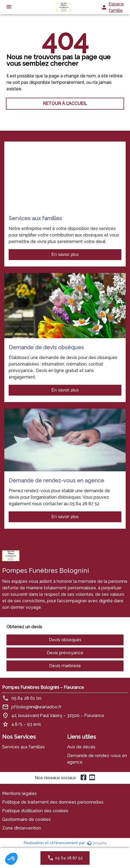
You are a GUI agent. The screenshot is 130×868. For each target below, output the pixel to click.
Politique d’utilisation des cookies (35, 811)
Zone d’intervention (22, 828)
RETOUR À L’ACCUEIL (65, 103)
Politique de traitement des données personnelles (53, 802)
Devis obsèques (65, 640)
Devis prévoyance (65, 653)
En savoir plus (65, 254)
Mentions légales (19, 793)
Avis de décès (81, 747)
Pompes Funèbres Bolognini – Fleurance (43, 687)
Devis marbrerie (65, 666)
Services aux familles (23, 747)
